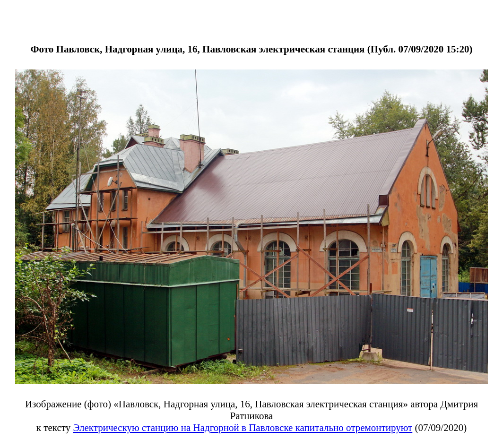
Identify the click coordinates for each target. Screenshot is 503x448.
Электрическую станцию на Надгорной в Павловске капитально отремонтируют (243, 428)
